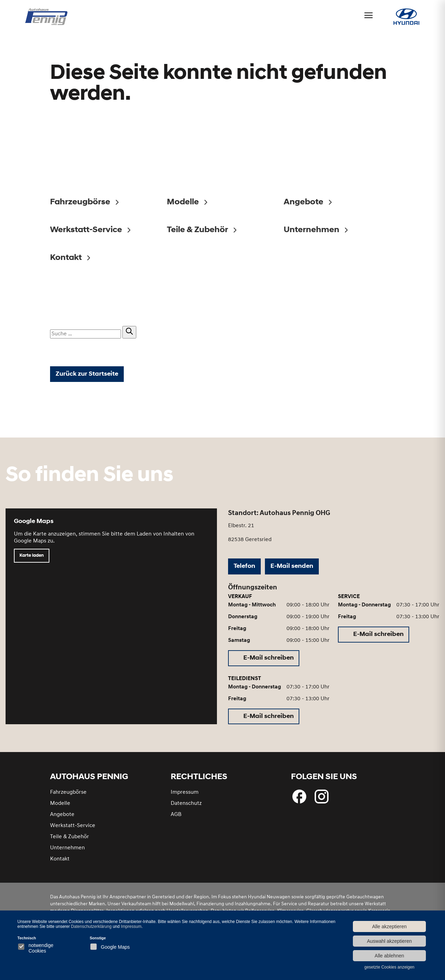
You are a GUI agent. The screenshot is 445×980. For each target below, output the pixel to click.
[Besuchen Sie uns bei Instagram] (322, 801)
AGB (176, 819)
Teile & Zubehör (70, 841)
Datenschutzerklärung (91, 926)
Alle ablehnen (390, 956)
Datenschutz (186, 808)
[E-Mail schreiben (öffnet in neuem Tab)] (264, 662)
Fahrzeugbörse (68, 797)
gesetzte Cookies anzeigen (389, 967)
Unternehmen (67, 852)
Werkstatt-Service (73, 830)
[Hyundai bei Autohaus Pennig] (403, 20)
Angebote (62, 819)
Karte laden (32, 560)
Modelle (60, 808)
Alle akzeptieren (389, 926)
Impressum (185, 797)
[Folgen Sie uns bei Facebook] (299, 801)
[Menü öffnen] (362, 15)
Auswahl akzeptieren (389, 941)
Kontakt (60, 863)
